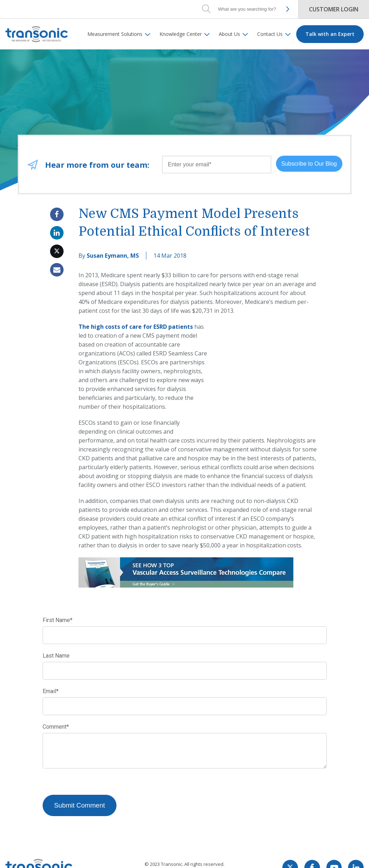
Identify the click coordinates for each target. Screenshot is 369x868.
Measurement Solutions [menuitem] (115, 34)
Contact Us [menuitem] (270, 34)
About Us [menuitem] (229, 34)
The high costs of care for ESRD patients (136, 327)
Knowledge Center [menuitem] (181, 34)
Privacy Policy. (194, 856)
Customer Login (334, 9)
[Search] (248, 9)
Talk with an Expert (330, 34)
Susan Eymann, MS (113, 256)
